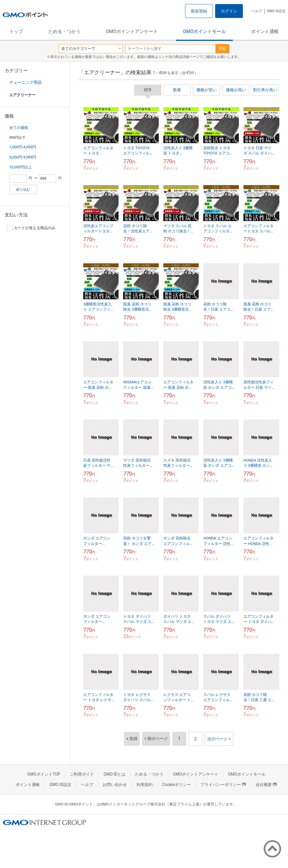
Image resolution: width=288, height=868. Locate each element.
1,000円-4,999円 (23, 147)
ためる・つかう (64, 31)
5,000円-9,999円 (23, 157)
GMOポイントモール (204, 31)
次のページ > (219, 739)
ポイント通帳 (265, 31)
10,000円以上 (21, 167)
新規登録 (199, 11)
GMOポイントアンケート (132, 31)
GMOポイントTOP (44, 774)
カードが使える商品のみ (31, 228)
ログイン (229, 11)
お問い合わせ (115, 785)
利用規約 (145, 785)
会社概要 (266, 785)
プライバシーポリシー (223, 785)
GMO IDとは (115, 774)
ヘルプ (257, 11)
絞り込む (23, 189)
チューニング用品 (25, 82)
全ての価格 (19, 128)
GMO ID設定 (276, 11)
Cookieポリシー (177, 785)
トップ (16, 31)
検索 (222, 49)
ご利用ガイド (82, 774)
